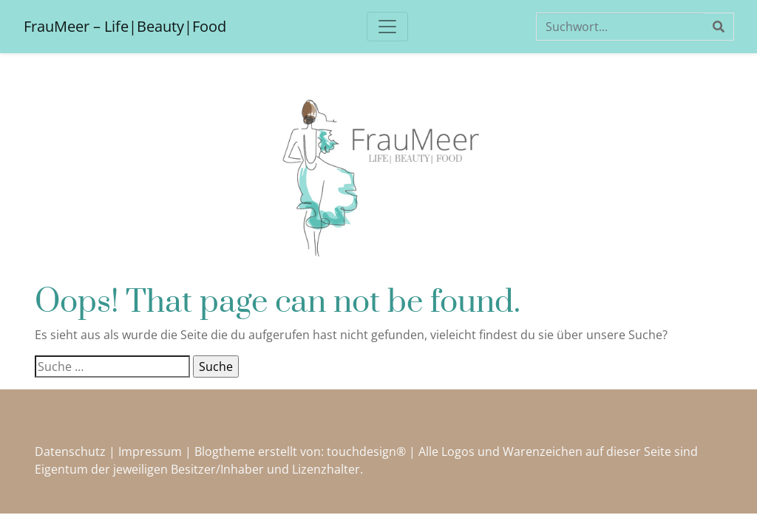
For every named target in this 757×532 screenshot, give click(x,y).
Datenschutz (70, 451)
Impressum (150, 451)
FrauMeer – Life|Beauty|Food (125, 26)
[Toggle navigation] (387, 27)
